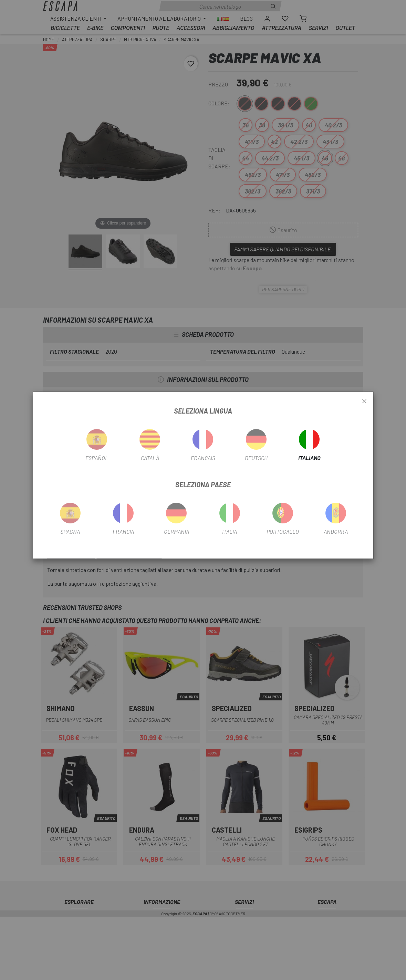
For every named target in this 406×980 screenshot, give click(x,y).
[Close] (364, 402)
